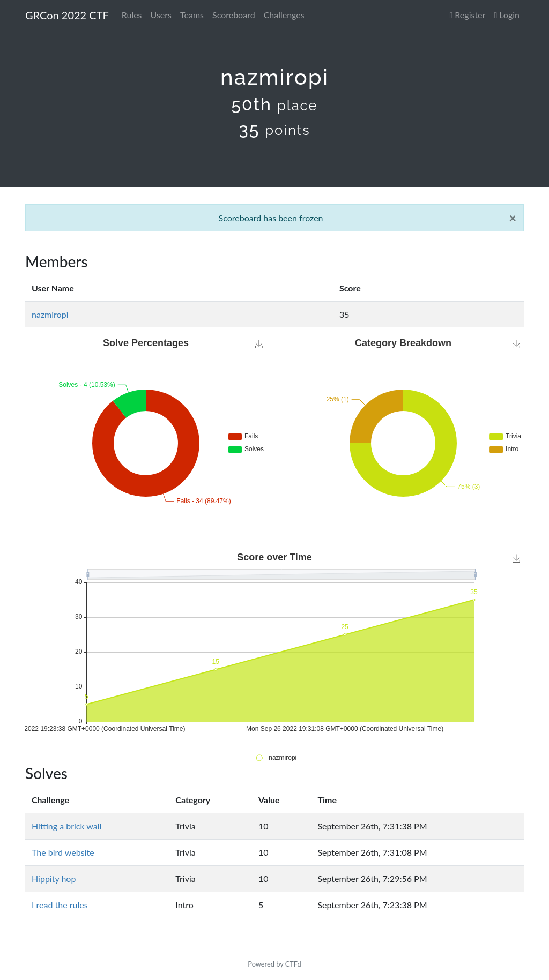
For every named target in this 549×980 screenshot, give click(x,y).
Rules (132, 15)
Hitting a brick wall (66, 826)
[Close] (513, 218)
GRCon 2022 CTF (67, 15)
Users (161, 15)
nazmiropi (50, 314)
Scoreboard (234, 15)
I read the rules (60, 905)
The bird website (63, 852)
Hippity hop (54, 878)
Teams (192, 15)
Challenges (284, 15)
